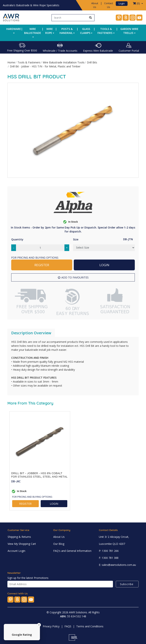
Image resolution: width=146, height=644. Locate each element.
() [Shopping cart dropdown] (137, 3)
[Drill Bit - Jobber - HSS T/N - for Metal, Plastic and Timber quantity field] (40, 248)
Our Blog (59, 544)
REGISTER (42, 265)
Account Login (16, 551)
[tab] (31, 333)
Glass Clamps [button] (85, 31)
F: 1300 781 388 (109, 558)
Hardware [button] (14, 29)
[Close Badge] (39, 625)
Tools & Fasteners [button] (105, 31)
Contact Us (109, 5)
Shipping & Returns (19, 537)
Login (122, 3)
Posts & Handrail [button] (66, 31)
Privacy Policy (51, 626)
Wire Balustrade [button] (33, 31)
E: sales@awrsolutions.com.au (117, 565)
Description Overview (31, 333)
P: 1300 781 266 (109, 551)
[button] (73, 277)
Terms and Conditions (90, 626)
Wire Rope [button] (49, 31)
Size (76, 239)
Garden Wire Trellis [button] (129, 31)
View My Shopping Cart (22, 544)
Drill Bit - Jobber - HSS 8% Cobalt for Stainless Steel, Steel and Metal (39, 475)
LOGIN (104, 265)
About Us (95, 5)
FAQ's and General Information (72, 551)
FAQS (68, 626)
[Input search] (69, 18)
